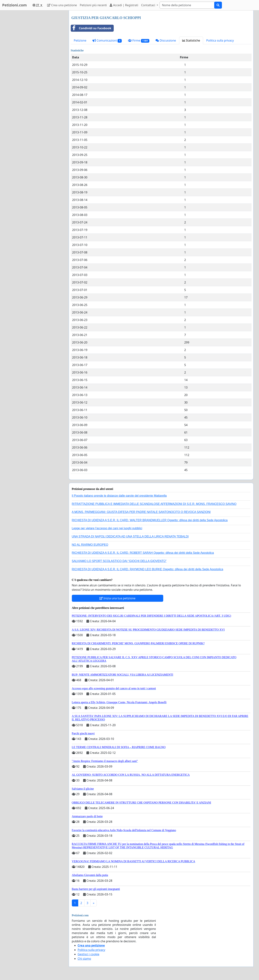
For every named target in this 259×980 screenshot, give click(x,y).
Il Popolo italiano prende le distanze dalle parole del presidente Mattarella (119, 496)
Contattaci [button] (149, 5)
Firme (139, 41)
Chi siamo (84, 959)
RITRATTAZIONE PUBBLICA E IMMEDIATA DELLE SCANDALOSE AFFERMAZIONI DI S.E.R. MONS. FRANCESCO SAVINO (154, 504)
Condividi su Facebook (91, 28)
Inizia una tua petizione (117, 598)
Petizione (80, 40)
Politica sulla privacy (220, 40)
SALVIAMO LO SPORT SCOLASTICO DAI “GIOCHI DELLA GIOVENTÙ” (119, 561)
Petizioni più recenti (93, 5)
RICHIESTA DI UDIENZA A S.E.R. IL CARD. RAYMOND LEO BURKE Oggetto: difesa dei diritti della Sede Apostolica (148, 569)
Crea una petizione (62, 5)
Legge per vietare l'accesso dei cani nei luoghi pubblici (107, 528)
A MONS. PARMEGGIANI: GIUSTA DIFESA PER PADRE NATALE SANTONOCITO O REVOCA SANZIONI (141, 512)
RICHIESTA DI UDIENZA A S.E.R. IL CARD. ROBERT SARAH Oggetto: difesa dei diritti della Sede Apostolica (143, 553)
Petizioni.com (14, 5)
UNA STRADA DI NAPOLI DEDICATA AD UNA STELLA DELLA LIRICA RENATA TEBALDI (130, 536)
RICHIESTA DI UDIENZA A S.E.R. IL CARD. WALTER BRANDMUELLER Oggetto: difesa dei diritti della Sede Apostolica (150, 520)
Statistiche (191, 40)
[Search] (187, 5)
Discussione (166, 40)
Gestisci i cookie (89, 954)
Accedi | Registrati (124, 5)
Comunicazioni (107, 41)
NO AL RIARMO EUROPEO (90, 545)
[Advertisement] (33, 65)
